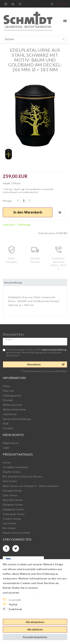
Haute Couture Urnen (17, 533)
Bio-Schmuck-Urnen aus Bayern (22, 476)
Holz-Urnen (10, 481)
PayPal (13, 604)
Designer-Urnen (13, 504)
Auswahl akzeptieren (35, 637)
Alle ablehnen (35, 629)
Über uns (8, 391)
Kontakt (8, 400)
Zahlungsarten (12, 395)
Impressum (10, 414)
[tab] (35, 283)
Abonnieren (46, 364)
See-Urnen (10, 523)
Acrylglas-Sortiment (15, 467)
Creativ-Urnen (12, 519)
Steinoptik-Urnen (14, 514)
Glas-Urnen (10, 495)
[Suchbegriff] (35, 39)
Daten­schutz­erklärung (17, 419)
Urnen (7, 462)
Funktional (15, 609)
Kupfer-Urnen (12, 472)
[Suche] (63, 39)
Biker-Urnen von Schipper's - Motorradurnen (31, 486)
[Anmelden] (6, 4)
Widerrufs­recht (13, 405)
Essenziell (15, 600)
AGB (6, 424)
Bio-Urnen (9, 528)
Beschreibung (13, 282)
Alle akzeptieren (35, 622)
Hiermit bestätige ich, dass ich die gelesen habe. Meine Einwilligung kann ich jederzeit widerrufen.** (36, 353)
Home (6, 386)
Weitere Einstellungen (17, 614)
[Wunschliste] (19, 4)
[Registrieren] (13, 4)
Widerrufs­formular (14, 409)
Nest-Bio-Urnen (13, 500)
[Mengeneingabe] (24, 201)
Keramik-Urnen (12, 491)
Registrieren (11, 443)
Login (6, 448)
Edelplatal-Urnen (13, 509)
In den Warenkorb (28, 212)
